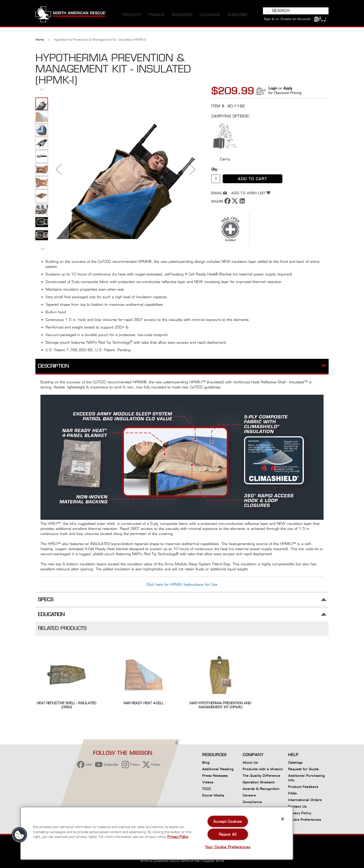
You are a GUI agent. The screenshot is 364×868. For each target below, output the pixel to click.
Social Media (213, 795)
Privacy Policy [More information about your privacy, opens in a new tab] (178, 837)
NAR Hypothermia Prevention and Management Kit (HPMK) (220, 705)
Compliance (252, 802)
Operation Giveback (259, 782)
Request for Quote (303, 769)
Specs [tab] (46, 600)
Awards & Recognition (261, 789)
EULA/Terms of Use (185, 861)
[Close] (283, 819)
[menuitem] (131, 15)
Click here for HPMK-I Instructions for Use (182, 584)
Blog (206, 763)
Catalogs (295, 763)
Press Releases (215, 776)
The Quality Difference (261, 776)
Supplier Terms (213, 861)
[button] (59, 169)
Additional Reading (218, 769)
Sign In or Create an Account (287, 19)
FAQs (292, 793)
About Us (250, 763)
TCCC (207, 789)
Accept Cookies (228, 821)
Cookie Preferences (305, 820)
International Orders (305, 800)
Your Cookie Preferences (228, 847)
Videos (208, 782)
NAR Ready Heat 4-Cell (143, 703)
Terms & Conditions (154, 861)
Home (40, 40)
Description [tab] (53, 366)
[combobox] (296, 11)
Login (273, 88)
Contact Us (297, 806)
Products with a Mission (263, 769)
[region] (157, 833)
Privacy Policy (300, 813)
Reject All (228, 834)
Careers (249, 795)
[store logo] (71, 15)
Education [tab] (51, 614)
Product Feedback (303, 787)
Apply (288, 88)
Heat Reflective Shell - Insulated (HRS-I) (66, 705)
